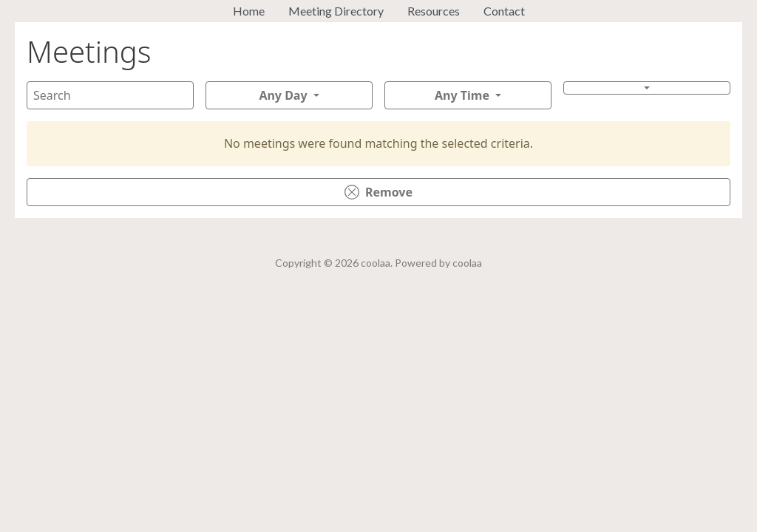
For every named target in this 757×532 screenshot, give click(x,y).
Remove (378, 192)
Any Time (462, 95)
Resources (434, 11)
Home (249, 11)
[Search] (110, 95)
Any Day (283, 95)
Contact (504, 11)
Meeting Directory (336, 11)
